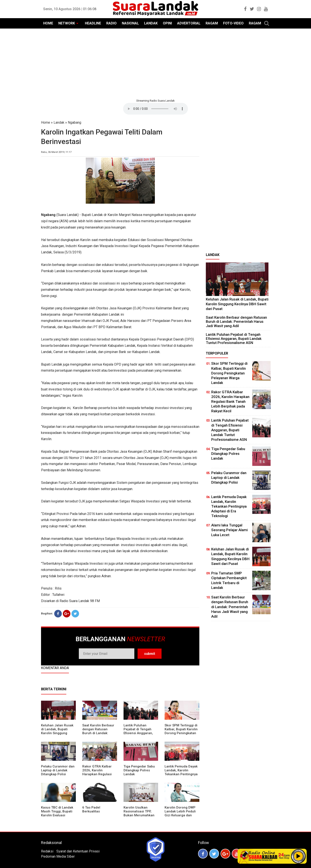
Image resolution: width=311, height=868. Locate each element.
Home (46, 122)
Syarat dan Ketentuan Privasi (78, 851)
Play (298, 856)
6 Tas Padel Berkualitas (91, 809)
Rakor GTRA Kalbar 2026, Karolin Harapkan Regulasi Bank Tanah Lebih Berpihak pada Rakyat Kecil (99, 776)
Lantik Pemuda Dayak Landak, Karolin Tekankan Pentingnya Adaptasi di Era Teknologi (181, 774)
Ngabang (75, 122)
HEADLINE (93, 23)
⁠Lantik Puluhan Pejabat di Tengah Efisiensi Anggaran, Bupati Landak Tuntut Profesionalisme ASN (140, 733)
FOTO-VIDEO (233, 23)
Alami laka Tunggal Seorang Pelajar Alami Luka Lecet (229, 530)
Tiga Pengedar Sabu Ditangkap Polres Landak (139, 770)
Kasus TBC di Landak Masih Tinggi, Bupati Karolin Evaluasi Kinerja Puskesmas (57, 813)
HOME (48, 23)
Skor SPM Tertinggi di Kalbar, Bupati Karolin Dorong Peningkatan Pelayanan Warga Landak (181, 733)
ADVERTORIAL (189, 23)
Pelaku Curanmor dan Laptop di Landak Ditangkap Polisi (58, 770)
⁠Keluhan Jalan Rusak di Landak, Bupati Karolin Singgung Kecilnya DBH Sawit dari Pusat (57, 733)
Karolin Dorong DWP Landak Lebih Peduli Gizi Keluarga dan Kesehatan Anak (180, 813)
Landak (59, 122)
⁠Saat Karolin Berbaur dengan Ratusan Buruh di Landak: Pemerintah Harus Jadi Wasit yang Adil (98, 733)
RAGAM (212, 23)
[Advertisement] (155, 63)
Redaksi (47, 851)
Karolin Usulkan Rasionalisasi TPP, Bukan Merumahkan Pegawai (139, 813)
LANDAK (151, 23)
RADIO (111, 23)
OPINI (167, 23)
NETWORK (67, 23)
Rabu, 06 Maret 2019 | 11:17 (56, 152)
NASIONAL (130, 23)
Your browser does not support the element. (155, 109)
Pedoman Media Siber (58, 856)
